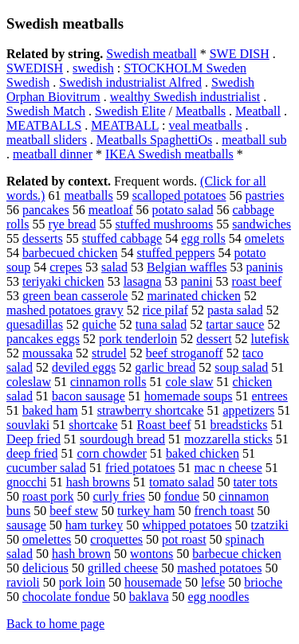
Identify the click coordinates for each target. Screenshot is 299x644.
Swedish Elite (130, 111)
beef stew (74, 511)
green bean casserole (75, 296)
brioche (263, 582)
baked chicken (203, 453)
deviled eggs (84, 367)
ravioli (23, 582)
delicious (45, 568)
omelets (265, 238)
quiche (99, 324)
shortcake (93, 425)
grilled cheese (123, 568)
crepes (66, 267)
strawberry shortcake (151, 410)
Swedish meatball (151, 54)
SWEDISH (35, 68)
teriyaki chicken (63, 281)
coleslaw (29, 382)
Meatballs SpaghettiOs (154, 140)
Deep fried (33, 439)
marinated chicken (194, 296)
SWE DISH (240, 54)
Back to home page (55, 624)
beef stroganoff (185, 353)
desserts (43, 238)
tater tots (255, 482)
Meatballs (201, 111)
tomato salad (181, 482)
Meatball (258, 111)
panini (197, 281)
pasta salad (235, 310)
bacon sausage (89, 396)
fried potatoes (140, 468)
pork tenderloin (138, 339)
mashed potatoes (219, 568)
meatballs (88, 195)
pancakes (46, 210)
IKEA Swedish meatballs (169, 154)
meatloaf (111, 210)
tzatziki (270, 525)
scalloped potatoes (179, 195)
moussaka (47, 353)
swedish (93, 68)
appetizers (248, 410)
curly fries (118, 496)
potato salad (183, 210)
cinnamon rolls (108, 382)
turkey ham (146, 511)
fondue (182, 496)
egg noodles (218, 597)
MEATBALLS (44, 125)
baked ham (50, 410)
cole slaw (190, 382)
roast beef (257, 281)
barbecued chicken (70, 253)
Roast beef (164, 425)
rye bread (72, 224)
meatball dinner (53, 154)
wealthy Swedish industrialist (185, 97)
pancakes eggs (43, 339)
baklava (149, 597)
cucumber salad (46, 468)
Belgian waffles (187, 267)
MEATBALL (125, 125)
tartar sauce (235, 324)
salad (114, 267)
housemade (153, 582)
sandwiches (262, 224)
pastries (265, 195)
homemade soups (189, 396)
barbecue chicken (236, 554)
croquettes (116, 539)
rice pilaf (165, 310)
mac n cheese (228, 468)
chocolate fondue (66, 597)
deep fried (32, 453)
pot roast (184, 539)
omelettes (47, 539)
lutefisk (270, 339)
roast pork (48, 496)
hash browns (98, 482)
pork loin (82, 582)
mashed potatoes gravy (65, 310)
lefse (213, 582)
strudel (109, 353)
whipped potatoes (187, 525)
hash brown (81, 554)
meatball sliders (47, 140)
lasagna (143, 281)
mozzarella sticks (228, 439)
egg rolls (203, 238)
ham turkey (94, 525)
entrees (270, 396)
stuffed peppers (175, 253)
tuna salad (161, 324)
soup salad (241, 367)
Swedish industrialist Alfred (130, 82)
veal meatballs (205, 125)
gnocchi (27, 482)
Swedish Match (46, 111)
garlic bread (165, 367)
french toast (224, 511)
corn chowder (112, 453)
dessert (214, 339)
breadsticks (239, 425)
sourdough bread (122, 439)
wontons (151, 554)
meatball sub (254, 140)
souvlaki (28, 425)
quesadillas (35, 324)
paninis (265, 267)
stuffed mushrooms (164, 224)
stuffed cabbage (122, 238)
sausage (26, 525)
